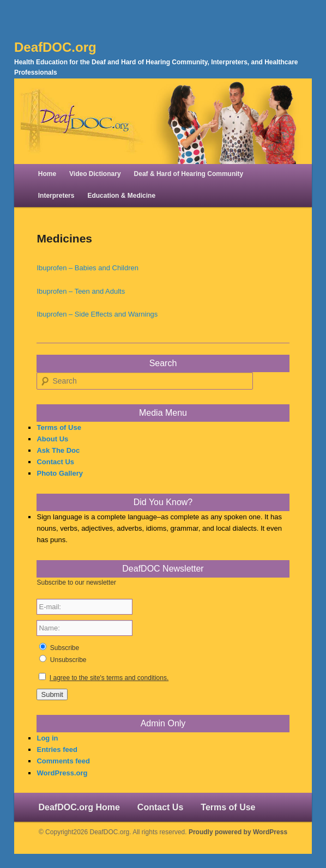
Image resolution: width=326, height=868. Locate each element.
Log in (47, 738)
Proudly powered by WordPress (238, 832)
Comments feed (63, 761)
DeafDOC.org (55, 47)
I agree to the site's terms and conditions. (109, 678)
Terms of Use (59, 427)
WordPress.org (62, 773)
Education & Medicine (121, 196)
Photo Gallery (60, 473)
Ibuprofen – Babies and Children (87, 268)
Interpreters (56, 196)
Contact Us (55, 462)
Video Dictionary (95, 174)
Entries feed (57, 749)
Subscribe (65, 648)
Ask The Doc (58, 450)
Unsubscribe (68, 660)
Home (47, 174)
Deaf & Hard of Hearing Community (189, 174)
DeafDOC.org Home (79, 807)
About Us (52, 439)
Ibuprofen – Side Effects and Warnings (97, 314)
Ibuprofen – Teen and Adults (81, 291)
